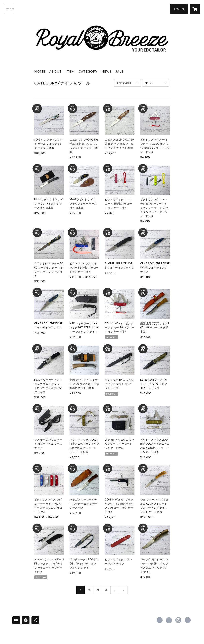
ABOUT (55, 71)
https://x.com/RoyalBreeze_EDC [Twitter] (169, 620)
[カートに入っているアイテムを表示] (195, 9)
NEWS (106, 71)
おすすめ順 (124, 83)
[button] (179, 9)
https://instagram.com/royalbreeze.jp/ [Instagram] (178, 620)
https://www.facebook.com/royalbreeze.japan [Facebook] (160, 620)
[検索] (9, 9)
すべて (149, 83)
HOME (40, 71)
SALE (119, 71)
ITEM (70, 71)
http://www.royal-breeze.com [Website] (188, 620)
